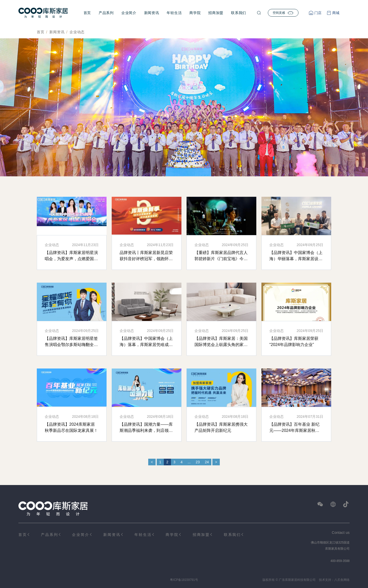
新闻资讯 (152, 13)
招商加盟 (216, 13)
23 (198, 462)
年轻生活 (174, 13)
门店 (317, 13)
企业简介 (129, 13)
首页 (87, 13)
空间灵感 (283, 13)
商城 (335, 13)
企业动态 (77, 32)
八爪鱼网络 (342, 580)
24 (207, 462)
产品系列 (106, 13)
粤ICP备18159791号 (184, 580)
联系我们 (239, 13)
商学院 (195, 13)
